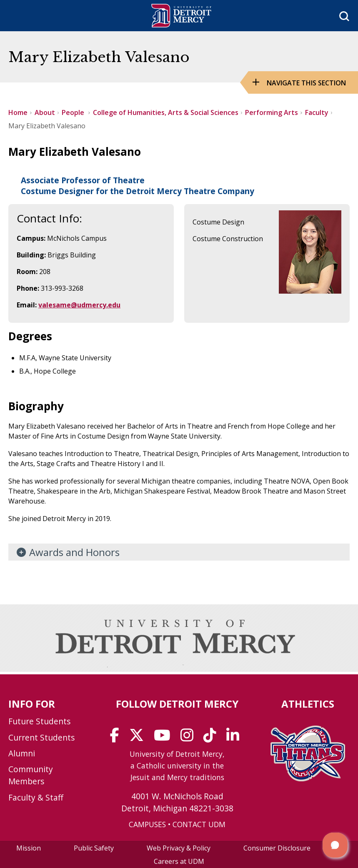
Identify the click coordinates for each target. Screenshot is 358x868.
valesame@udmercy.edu (79, 305)
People (74, 112)
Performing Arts (272, 112)
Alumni (22, 753)
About (45, 112)
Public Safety (94, 848)
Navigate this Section (306, 83)
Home (18, 112)
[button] (335, 845)
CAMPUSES (147, 824)
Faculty (317, 112)
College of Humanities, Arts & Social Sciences (166, 112)
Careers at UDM (179, 861)
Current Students (41, 737)
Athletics (308, 704)
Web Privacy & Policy (179, 848)
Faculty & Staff (36, 797)
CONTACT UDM (199, 824)
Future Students (39, 721)
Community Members (31, 775)
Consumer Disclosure (277, 848)
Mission (29, 848)
